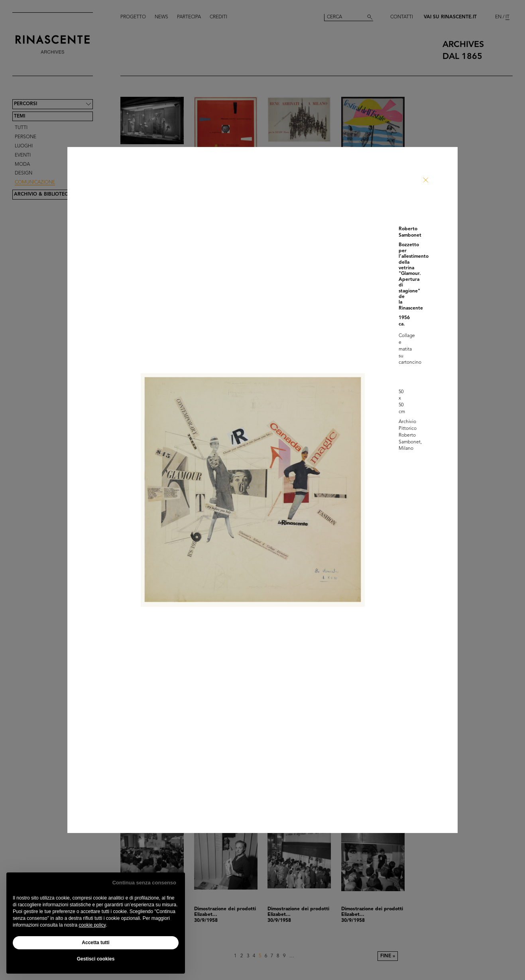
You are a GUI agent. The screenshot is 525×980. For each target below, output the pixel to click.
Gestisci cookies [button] (96, 959)
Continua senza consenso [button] (144, 883)
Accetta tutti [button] (95, 943)
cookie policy (92, 925)
